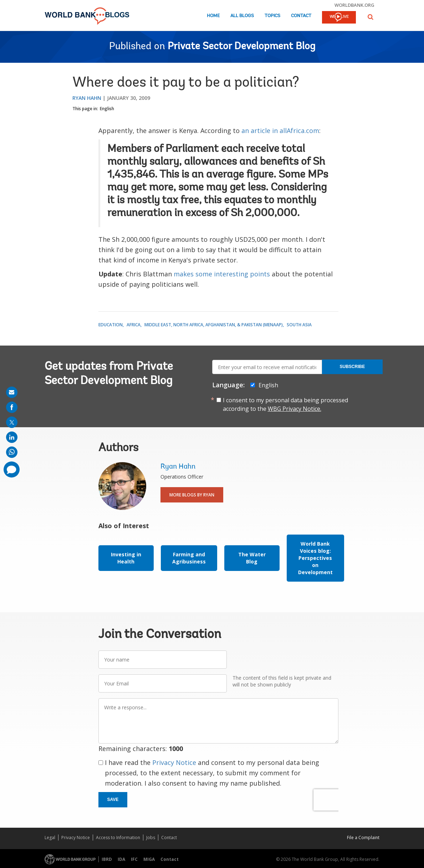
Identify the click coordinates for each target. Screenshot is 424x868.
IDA (121, 859)
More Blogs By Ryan (192, 495)
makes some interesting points (222, 274)
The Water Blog (252, 558)
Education (111, 325)
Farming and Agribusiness (189, 558)
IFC (134, 859)
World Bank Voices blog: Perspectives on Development (315, 558)
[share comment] (12, 469)
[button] (371, 17)
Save (113, 800)
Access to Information (118, 838)
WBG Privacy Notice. (295, 409)
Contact (301, 16)
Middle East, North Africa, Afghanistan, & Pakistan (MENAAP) (214, 325)
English (107, 109)
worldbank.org (354, 5)
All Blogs (242, 16)
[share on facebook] (12, 407)
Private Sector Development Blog (241, 47)
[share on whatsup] (12, 452)
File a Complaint (363, 838)
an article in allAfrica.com (280, 131)
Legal (50, 838)
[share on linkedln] (12, 437)
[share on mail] (12, 392)
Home (213, 16)
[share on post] (12, 422)
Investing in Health (126, 558)
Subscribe (353, 367)
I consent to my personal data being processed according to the (285, 404)
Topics (272, 16)
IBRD (107, 859)
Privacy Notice (174, 762)
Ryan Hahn (87, 98)
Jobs (151, 838)
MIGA (149, 859)
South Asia (299, 325)
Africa (134, 325)
